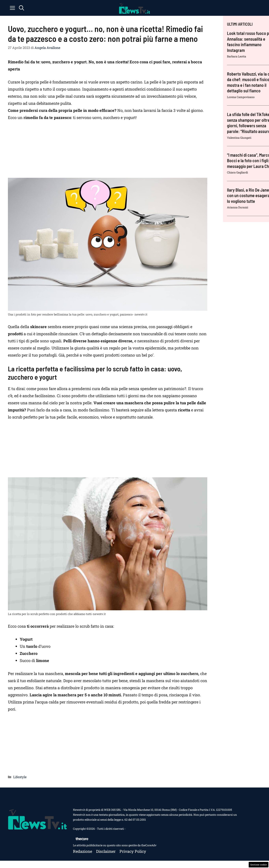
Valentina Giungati (239, 138)
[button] (21, 8)
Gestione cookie (259, 865)
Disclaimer (106, 851)
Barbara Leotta (237, 56)
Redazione (83, 851)
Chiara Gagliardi (237, 172)
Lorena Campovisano (241, 97)
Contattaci (133, 829)
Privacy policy (133, 851)
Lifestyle (20, 777)
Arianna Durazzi (238, 207)
